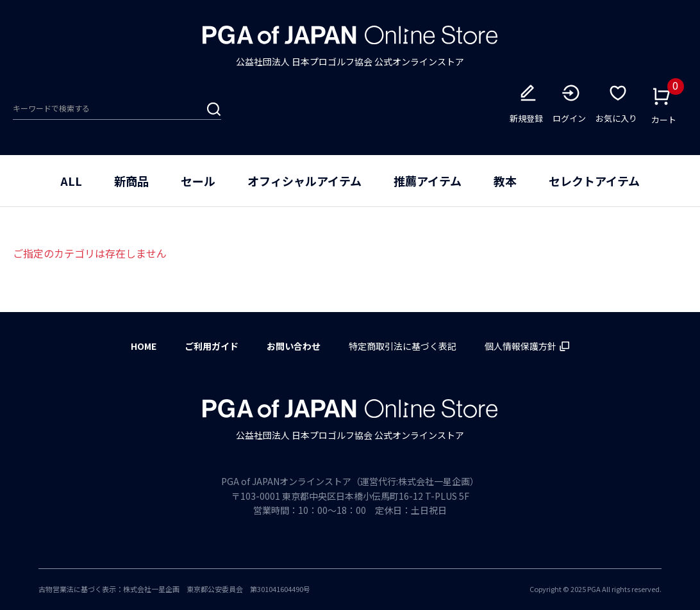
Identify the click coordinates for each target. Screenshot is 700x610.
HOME (144, 346)
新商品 (131, 181)
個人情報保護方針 (527, 346)
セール (198, 181)
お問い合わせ (294, 346)
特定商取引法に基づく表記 (403, 346)
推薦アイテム (428, 181)
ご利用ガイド (212, 346)
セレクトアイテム (594, 181)
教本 (505, 181)
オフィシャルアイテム (304, 181)
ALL (71, 181)
